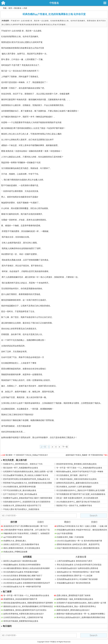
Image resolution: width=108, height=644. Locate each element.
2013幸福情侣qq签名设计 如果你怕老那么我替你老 (78, 568)
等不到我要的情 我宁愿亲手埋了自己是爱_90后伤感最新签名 (81, 494)
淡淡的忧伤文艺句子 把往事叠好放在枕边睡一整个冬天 (26, 526)
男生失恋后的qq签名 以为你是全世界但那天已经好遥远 (79, 565)
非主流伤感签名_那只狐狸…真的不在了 (72, 475)
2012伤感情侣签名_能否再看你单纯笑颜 (19, 487)
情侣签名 (18, 8)
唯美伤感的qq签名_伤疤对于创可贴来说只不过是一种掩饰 (80, 471)
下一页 (65, 447)
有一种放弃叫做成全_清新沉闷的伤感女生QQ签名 (76, 479)
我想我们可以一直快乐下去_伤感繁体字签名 (74, 505)
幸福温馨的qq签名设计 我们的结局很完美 (74, 583)
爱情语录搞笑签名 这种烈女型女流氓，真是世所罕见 (78, 544)
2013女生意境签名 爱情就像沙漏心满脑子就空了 (23, 576)
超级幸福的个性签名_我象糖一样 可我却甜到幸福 (84, 455)
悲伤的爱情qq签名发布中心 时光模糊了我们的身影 (77, 579)
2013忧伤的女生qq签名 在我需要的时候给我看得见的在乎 (27, 583)
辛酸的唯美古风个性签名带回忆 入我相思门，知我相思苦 (26, 533)
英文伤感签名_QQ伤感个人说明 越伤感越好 (74, 487)
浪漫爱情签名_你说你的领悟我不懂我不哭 (20, 599)
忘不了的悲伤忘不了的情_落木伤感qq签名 (20, 494)
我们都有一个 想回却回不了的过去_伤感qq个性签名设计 (27, 455)
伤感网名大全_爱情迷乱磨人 (15, 541)
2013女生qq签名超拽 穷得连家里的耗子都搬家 (22, 579)
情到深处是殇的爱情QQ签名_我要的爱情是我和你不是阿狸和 (28, 603)
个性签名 (54, 3)
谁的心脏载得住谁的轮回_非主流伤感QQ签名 (22, 548)
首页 (10, 8)
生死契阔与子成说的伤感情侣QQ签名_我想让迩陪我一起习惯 (28, 471)
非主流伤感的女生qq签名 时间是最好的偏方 (21, 572)
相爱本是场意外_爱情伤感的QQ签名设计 (73, 610)
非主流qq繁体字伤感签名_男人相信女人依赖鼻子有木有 (26, 475)
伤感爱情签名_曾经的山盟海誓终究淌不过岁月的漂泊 (25, 610)
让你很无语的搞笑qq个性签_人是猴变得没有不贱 (23, 617)
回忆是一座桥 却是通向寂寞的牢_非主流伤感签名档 (77, 498)
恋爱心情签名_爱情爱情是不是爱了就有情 (73, 595)
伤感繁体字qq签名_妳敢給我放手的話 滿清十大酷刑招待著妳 (28, 498)
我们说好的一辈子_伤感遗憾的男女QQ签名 (21, 468)
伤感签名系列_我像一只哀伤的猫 (70, 537)
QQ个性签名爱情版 (65, 533)
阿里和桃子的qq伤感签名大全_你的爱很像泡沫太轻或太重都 (27, 483)
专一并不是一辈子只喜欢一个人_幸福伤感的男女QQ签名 (79, 468)
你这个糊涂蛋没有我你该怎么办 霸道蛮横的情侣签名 (78, 548)
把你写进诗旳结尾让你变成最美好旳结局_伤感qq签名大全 (27, 479)
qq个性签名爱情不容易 (13, 537)
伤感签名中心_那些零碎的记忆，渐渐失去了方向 (23, 464)
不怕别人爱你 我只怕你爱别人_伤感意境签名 (21, 509)
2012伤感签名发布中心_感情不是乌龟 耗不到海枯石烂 (78, 502)
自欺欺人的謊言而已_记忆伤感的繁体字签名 (21, 544)
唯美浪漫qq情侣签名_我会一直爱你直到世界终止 (76, 606)
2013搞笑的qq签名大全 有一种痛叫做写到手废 (22, 587)
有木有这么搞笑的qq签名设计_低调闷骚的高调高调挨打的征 (81, 617)
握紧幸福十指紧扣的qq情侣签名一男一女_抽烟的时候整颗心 (81, 614)
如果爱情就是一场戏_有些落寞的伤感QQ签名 (75, 599)
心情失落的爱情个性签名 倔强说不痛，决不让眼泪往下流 (26, 530)
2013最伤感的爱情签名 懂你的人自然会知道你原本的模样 (27, 568)
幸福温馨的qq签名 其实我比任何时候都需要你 (22, 565)
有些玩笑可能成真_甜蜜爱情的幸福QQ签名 (21, 621)
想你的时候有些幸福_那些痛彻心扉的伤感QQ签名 (76, 464)
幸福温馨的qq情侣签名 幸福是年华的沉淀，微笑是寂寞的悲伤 (82, 530)
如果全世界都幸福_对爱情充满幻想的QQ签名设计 (24, 614)
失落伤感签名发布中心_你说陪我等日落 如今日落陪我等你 (27, 502)
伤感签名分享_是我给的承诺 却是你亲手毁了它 (22, 505)
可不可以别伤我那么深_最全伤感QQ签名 (20, 490)
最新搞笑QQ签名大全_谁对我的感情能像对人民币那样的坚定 (28, 606)
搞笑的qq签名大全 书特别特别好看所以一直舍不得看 (78, 572)
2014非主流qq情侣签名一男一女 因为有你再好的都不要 (79, 541)
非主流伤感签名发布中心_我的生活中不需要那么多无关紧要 (81, 490)
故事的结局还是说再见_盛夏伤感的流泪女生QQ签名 (77, 483)
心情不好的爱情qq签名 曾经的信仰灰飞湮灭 (75, 561)
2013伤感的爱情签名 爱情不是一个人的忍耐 (75, 576)
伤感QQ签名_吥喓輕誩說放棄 (15, 552)
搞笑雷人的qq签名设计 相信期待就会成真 (20, 561)
